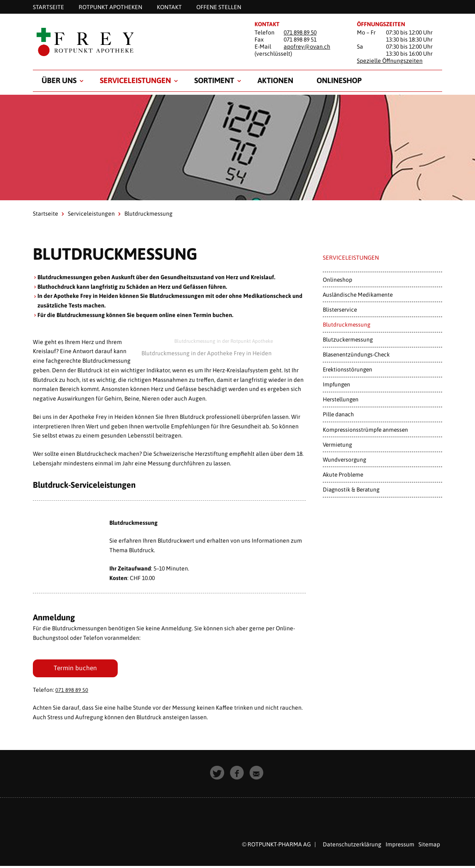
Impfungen (336, 384)
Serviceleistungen (135, 80)
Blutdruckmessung (346, 325)
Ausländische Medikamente (358, 295)
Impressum (400, 846)
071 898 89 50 (300, 32)
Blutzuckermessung (348, 339)
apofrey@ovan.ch (307, 47)
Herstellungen (341, 399)
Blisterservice (340, 310)
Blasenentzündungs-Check (356, 354)
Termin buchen (76, 669)
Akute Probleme (343, 475)
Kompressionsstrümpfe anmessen (365, 430)
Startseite (46, 214)
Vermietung (337, 445)
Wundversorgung (344, 460)
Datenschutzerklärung (352, 846)
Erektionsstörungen (348, 369)
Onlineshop (339, 80)
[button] (218, 776)
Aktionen (275, 80)
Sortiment (214, 80)
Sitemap (429, 846)
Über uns (59, 80)
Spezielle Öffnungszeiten (390, 61)
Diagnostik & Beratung (351, 489)
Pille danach (338, 414)
